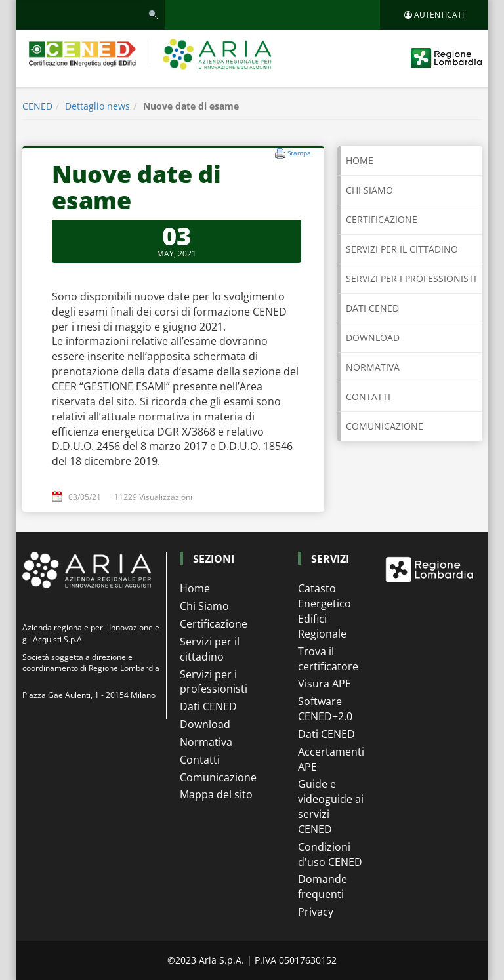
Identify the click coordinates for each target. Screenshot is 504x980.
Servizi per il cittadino (210, 649)
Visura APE (325, 684)
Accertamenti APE (331, 759)
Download (205, 724)
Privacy (316, 912)
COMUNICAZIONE (385, 426)
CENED (37, 106)
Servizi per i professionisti (214, 682)
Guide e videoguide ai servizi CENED (331, 806)
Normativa (206, 742)
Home (360, 160)
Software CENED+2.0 (325, 709)
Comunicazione (218, 777)
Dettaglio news (97, 106)
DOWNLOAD (373, 337)
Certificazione (214, 624)
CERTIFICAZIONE (382, 219)
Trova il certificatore (328, 659)
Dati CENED (208, 706)
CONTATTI (368, 397)
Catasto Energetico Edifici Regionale (325, 611)
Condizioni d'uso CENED (330, 854)
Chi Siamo (204, 606)
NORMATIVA (373, 367)
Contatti (200, 760)
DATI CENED (372, 308)
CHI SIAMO (369, 190)
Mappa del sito (216, 794)
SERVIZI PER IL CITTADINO (402, 249)
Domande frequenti (323, 887)
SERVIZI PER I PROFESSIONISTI (411, 278)
